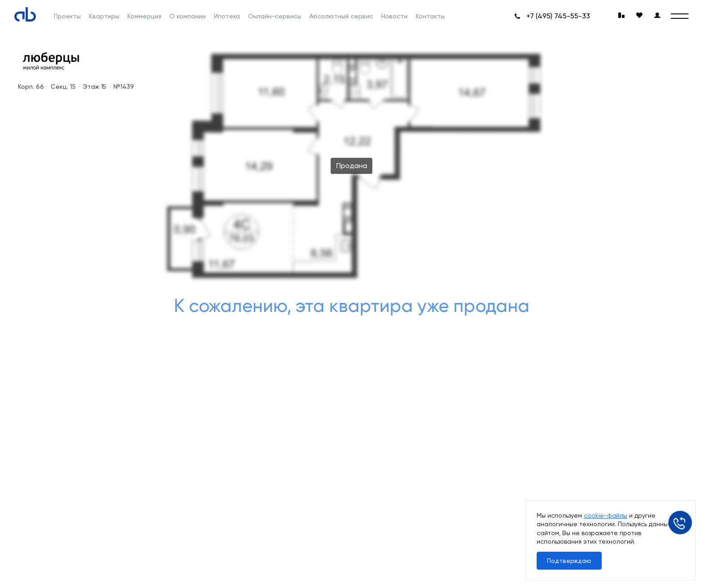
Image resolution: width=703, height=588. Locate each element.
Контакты (430, 16)
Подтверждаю (569, 561)
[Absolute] (25, 14)
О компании (188, 16)
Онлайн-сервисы (275, 16)
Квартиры (104, 16)
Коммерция (144, 16)
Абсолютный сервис (341, 16)
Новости (394, 16)
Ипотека (227, 16)
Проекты (67, 16)
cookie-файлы (605, 515)
